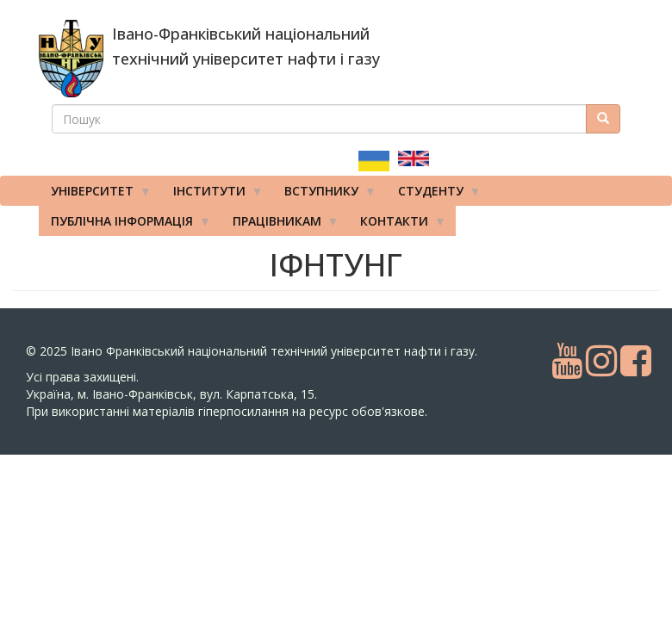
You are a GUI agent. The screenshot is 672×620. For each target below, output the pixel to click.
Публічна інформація (125, 225)
